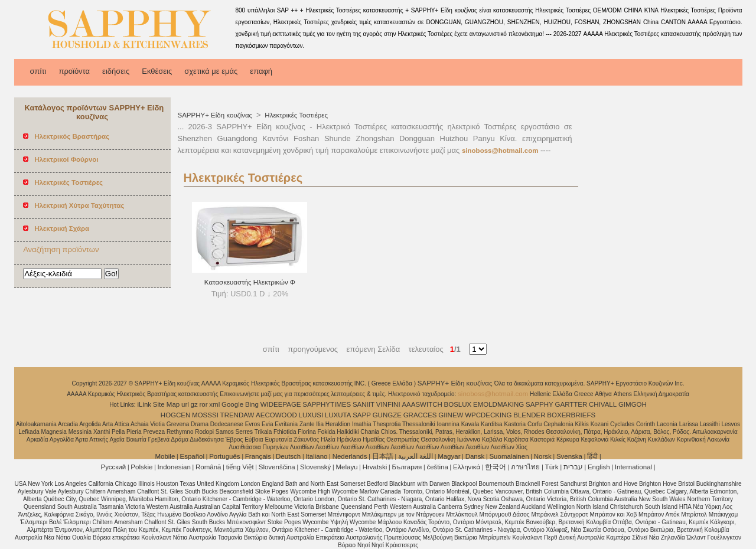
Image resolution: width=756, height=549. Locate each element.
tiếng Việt (240, 467)
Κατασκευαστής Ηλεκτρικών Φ (250, 282)
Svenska (569, 456)
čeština (437, 467)
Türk (552, 467)
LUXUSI (311, 415)
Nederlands (350, 456)
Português (224, 456)
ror (204, 404)
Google (232, 404)
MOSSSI (205, 415)
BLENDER (529, 415)
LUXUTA (338, 415)
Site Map (166, 404)
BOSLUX (458, 404)
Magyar (449, 456)
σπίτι (38, 71)
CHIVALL (603, 404)
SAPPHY (540, 404)
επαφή (261, 71)
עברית (573, 467)
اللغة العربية (416, 456)
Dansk (475, 456)
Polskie (141, 467)
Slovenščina (277, 467)
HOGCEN (175, 415)
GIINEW (451, 415)
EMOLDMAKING (498, 404)
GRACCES (420, 415)
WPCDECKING (488, 415)
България (407, 467)
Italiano (316, 456)
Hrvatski (375, 467)
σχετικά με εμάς (211, 71)
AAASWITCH (422, 404)
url (185, 404)
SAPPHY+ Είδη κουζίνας (216, 115)
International (633, 467)
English (599, 467)
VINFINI (388, 404)
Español (192, 456)
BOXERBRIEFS (571, 415)
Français (258, 456)
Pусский (114, 467)
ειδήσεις (116, 71)
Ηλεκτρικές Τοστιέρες (295, 115)
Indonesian (174, 467)
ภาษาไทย (525, 467)
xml (214, 404)
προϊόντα (74, 71)
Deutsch (288, 456)
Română (208, 467)
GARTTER (571, 404)
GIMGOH (633, 404)
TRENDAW (237, 415)
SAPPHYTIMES (327, 404)
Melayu (346, 467)
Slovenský (315, 467)
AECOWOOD (276, 415)
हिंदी (592, 456)
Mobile (165, 456)
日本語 (383, 456)
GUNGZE (387, 415)
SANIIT (364, 404)
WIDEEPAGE (281, 404)
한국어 (496, 467)
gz (194, 404)
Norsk (543, 456)
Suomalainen (509, 456)
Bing (252, 404)
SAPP (362, 415)
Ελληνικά (467, 467)
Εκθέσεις (157, 71)
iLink (144, 404)
